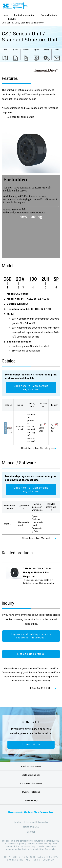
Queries (57, 49)
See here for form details (21, 117)
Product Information (24, 15)
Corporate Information (31, 783)
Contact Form (31, 745)
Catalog (5, 49)
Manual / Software (16, 50)
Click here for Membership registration (31, 388)
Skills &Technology (31, 775)
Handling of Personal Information (31, 822)
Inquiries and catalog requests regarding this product (31, 636)
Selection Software (36, 50)
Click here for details (28, 337)
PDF (41, 425)
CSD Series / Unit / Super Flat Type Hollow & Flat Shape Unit (38, 573)
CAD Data (26, 49)
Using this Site (31, 827)
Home (5, 15)
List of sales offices (31, 654)
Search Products (49, 15)
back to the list (40, 688)
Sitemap (31, 832)
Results (12, 19)
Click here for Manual (36, 538)
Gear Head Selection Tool (46, 50)
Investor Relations (31, 792)
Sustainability (31, 800)
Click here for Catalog (36, 448)
